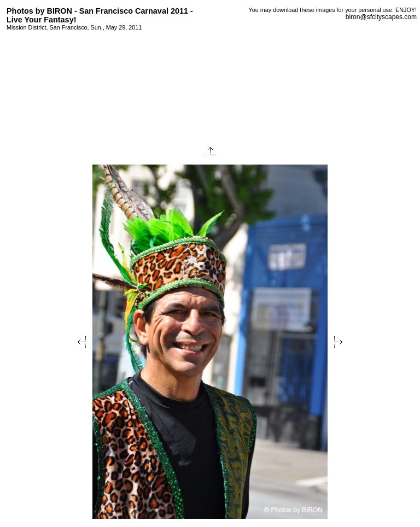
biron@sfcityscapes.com (381, 17)
